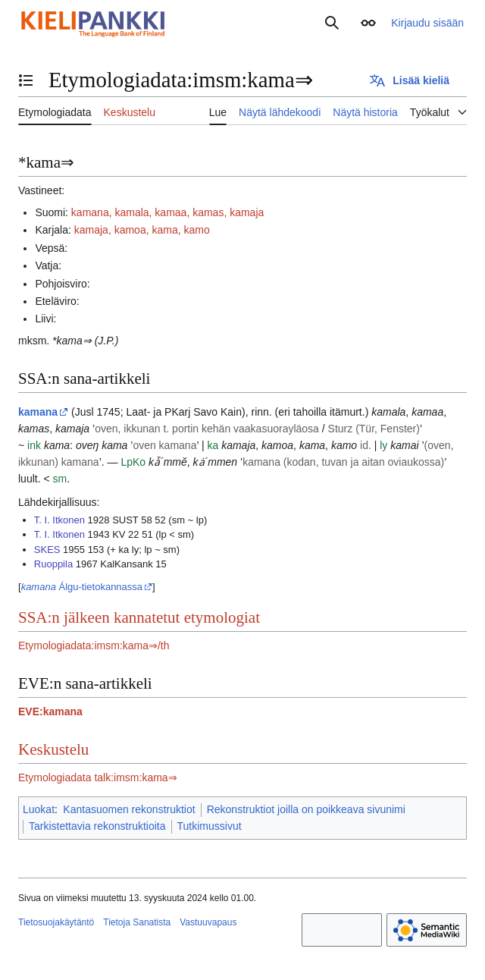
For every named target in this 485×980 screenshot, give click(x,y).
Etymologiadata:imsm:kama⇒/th (94, 645)
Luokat (39, 809)
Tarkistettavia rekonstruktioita (97, 826)
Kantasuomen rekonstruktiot (129, 809)
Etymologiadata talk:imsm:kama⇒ (98, 777)
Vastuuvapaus (208, 922)
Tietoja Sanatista (137, 922)
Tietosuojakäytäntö (56, 922)
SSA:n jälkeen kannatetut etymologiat (139, 617)
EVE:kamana (50, 711)
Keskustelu (53, 749)
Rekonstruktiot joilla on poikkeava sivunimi (306, 809)
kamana (38, 412)
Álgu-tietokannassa (82, 587)
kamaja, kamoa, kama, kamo (142, 230)
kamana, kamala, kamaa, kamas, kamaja (167, 212)
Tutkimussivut (210, 826)
